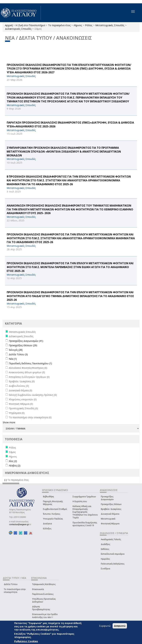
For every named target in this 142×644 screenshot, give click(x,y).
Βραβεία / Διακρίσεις (111, 509)
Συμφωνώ (105, 626)
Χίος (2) (13, 461)
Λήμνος (78, 25)
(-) (6, 480)
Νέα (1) (13, 359)
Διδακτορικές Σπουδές (18, 29)
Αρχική (9, 25)
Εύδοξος (47, 529)
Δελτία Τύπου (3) (18, 354)
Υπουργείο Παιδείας (53, 519)
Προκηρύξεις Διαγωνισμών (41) (26, 341)
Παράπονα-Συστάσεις (43, 594)
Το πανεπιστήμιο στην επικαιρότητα (15, 591)
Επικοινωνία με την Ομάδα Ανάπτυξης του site (45, 616)
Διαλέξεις (105, 544)
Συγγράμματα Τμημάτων (84, 497)
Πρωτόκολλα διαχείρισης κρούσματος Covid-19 (85, 524)
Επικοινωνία (38, 589)
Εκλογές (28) (16, 350)
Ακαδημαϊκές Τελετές (111, 539)
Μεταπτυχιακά (108, 519)
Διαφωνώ (120, 626)
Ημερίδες (105, 559)
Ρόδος (89, 25)
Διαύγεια (47, 524)
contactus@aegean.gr (20, 524)
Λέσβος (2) (15, 466)
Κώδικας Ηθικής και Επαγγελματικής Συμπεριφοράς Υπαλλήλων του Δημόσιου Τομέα (85, 512)
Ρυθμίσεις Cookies (26, 641)
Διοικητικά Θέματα (110, 514)
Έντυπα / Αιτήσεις (52, 514)
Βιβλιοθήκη (48, 497)
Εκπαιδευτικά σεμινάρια (113, 554)
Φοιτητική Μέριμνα (110, 524)
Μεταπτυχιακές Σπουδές (110, 25)
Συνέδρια (105, 569)
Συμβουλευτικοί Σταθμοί (55, 509)
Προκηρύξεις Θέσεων (111, 504)
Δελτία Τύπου (11, 584)
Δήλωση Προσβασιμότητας (41, 608)
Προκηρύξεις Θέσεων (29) (23, 345)
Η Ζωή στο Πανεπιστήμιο (30, 25)
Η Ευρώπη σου (80, 501)
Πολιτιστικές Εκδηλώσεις (113, 564)
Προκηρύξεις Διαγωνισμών (107, 498)
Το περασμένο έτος (59, 25)
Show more (9, 422)
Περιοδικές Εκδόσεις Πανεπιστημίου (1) (30, 363)
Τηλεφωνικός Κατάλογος (44, 584)
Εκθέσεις (105, 549)
